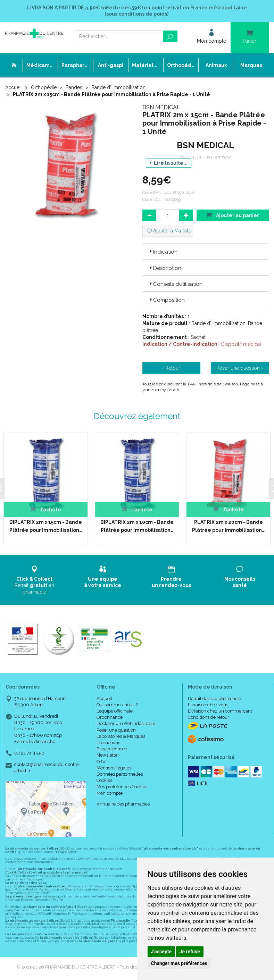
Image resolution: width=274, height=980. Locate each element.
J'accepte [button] (161, 952)
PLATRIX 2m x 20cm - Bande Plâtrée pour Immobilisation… (228, 526)
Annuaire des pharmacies (123, 804)
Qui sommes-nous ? (117, 705)
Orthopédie (44, 87)
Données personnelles (120, 774)
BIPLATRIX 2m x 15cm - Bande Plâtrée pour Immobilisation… (45, 526)
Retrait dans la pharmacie (214, 698)
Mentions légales (114, 768)
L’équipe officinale (115, 711)
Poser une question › (240, 368)
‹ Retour (171, 368)
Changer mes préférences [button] (179, 963)
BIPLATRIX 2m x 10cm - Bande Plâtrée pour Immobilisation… (137, 526)
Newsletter (108, 755)
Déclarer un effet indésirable (126, 723)
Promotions (108, 743)
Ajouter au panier (233, 215)
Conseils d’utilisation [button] (175, 284)
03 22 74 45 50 (29, 753)
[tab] (206, 252)
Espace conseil (112, 749)
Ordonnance (110, 717)
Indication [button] (163, 252)
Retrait (34, 580)
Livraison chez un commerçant (220, 711)
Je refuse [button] (190, 952)
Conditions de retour (209, 717)
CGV (101, 761)
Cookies (104, 780)
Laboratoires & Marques (121, 736)
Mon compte (110, 793)
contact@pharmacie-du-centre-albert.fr (47, 767)
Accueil (14, 87)
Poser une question (116, 730)
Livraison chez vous (208, 705)
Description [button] (165, 268)
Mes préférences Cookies (122, 787)
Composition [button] (166, 300)
